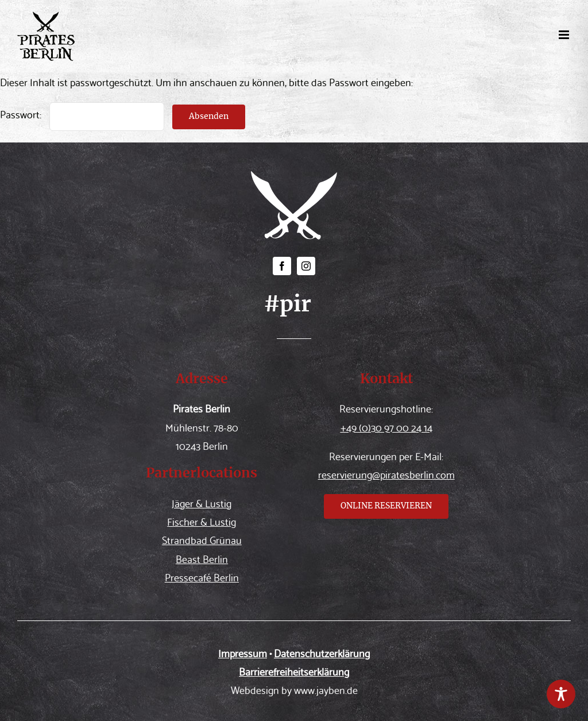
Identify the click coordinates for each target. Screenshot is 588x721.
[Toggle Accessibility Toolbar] (561, 694)
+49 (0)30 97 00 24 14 (386, 427)
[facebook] (282, 266)
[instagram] (306, 266)
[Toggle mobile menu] (565, 35)
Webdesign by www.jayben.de (294, 689)
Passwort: (82, 113)
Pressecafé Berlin (202, 577)
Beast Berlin (202, 558)
